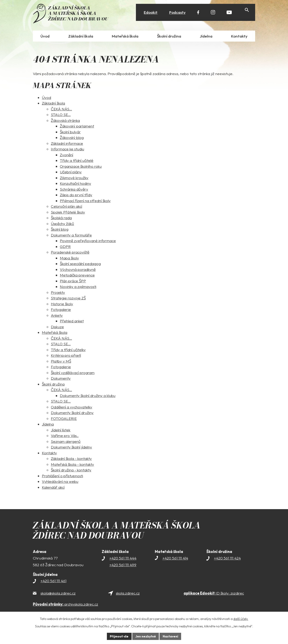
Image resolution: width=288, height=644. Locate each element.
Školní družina (53, 385)
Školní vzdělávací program (73, 373)
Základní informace (67, 144)
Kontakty (49, 453)
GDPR (65, 247)
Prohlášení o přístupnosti (62, 476)
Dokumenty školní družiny (72, 413)
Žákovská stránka (65, 121)
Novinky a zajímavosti (78, 287)
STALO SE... (61, 115)
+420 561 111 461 (53, 581)
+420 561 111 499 (123, 565)
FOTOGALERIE (64, 419)
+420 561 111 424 (227, 559)
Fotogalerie (61, 310)
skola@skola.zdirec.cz (58, 594)
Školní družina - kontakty (71, 471)
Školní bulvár (70, 133)
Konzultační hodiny (75, 184)
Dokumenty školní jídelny (71, 448)
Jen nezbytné (146, 636)
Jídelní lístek (61, 431)
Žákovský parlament (77, 127)
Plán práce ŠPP (73, 282)
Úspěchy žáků (62, 224)
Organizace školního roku (81, 167)
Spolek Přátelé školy (68, 213)
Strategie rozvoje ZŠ (68, 299)
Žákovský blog (72, 138)
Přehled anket (72, 322)
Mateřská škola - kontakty (72, 465)
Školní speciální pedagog (80, 264)
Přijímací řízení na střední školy (85, 201)
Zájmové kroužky (74, 178)
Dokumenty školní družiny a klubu (88, 396)
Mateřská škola (55, 333)
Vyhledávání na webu (60, 482)
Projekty (58, 293)
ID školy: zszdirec (214, 594)
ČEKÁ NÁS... (61, 110)
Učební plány (71, 173)
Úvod (46, 98)
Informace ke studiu (67, 150)
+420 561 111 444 (123, 559)
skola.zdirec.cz (128, 594)
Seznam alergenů (66, 442)
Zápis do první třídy (76, 195)
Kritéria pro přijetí (66, 356)
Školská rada (61, 218)
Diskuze (57, 327)
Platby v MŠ (61, 362)
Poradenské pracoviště (70, 253)
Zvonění (66, 155)
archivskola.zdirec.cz (65, 605)
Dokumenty (61, 379)
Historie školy (62, 304)
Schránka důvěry (74, 190)
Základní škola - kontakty (71, 459)
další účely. (241, 619)
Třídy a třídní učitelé (77, 161)
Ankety (57, 316)
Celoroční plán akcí (66, 207)
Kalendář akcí (53, 488)
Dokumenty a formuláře (71, 236)
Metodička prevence (77, 276)
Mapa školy (69, 259)
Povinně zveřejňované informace (88, 241)
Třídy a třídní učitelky (68, 350)
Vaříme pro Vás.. (65, 436)
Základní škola (53, 104)
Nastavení (171, 636)
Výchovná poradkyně (78, 270)
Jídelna (48, 425)
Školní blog (60, 230)
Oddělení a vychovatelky (72, 408)
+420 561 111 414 (175, 559)
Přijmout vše (118, 636)
